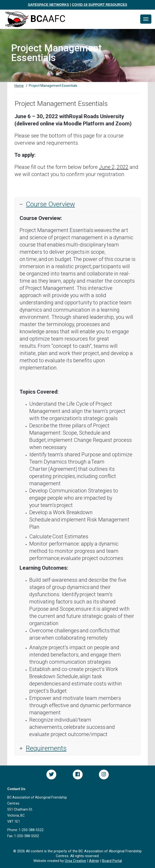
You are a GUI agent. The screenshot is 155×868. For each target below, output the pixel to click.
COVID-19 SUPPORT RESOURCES (100, 5)
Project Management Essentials (53, 86)
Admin (94, 861)
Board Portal (112, 861)
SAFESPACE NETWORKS (48, 5)
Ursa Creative (75, 861)
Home (19, 86)
